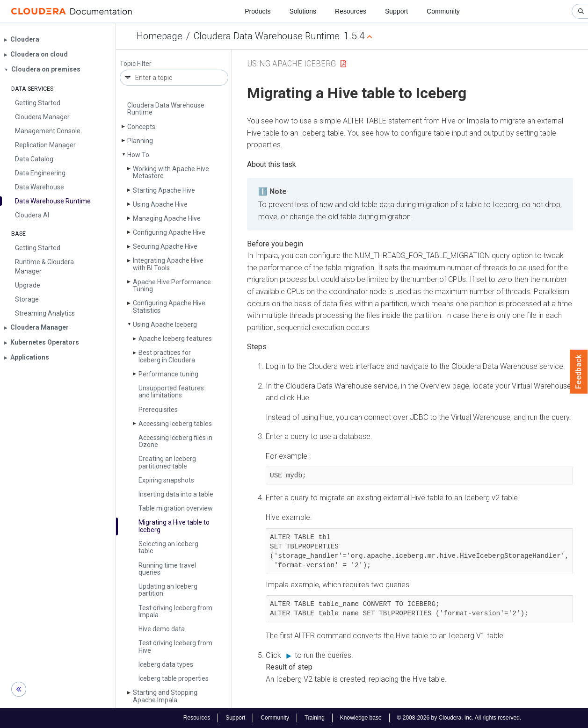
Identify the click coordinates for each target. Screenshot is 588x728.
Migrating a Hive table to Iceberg (174, 526)
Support (396, 11)
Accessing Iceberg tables (175, 424)
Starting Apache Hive (164, 190)
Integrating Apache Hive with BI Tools (168, 264)
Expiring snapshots (166, 480)
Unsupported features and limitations (171, 392)
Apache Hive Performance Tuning (172, 285)
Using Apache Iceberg (165, 324)
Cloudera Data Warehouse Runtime (267, 36)
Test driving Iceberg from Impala (175, 611)
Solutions (303, 11)
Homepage (160, 36)
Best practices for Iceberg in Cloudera (167, 356)
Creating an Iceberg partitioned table (167, 462)
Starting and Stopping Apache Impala (165, 696)
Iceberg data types (166, 664)
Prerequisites (158, 410)
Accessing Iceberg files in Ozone (175, 441)
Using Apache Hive (160, 204)
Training (315, 718)
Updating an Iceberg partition (168, 590)
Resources (351, 11)
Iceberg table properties (174, 678)
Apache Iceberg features (175, 339)
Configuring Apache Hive (169, 232)
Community (443, 11)
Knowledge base (361, 718)
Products (258, 11)
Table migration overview (176, 508)
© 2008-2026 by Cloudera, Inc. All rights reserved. (459, 718)
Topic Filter (136, 64)
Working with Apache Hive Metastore (171, 172)
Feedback (579, 372)
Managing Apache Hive (167, 218)
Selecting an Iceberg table (168, 547)
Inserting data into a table (176, 494)
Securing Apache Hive (165, 246)
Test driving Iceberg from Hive (175, 646)
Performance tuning (168, 374)
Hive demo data (162, 629)
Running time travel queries (167, 569)
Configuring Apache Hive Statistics (169, 306)
